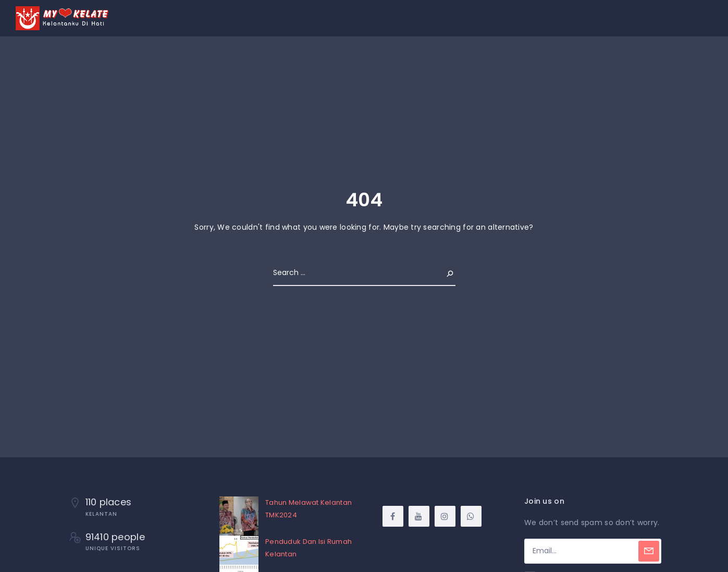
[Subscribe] (649, 551)
